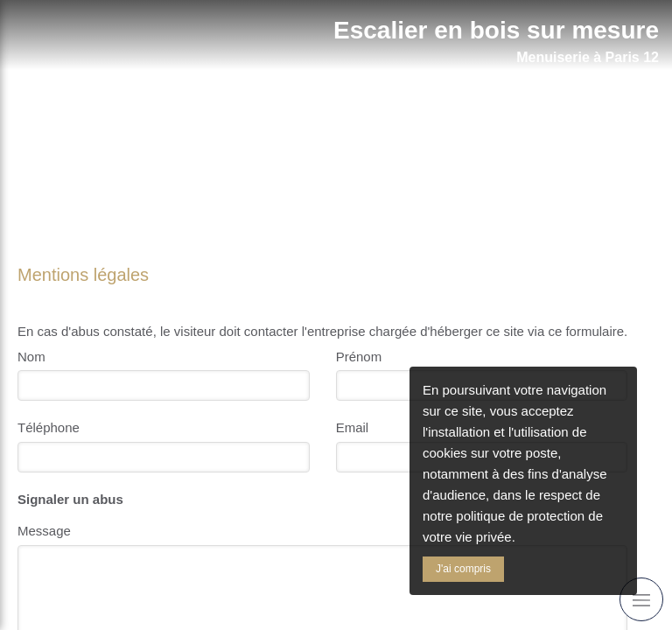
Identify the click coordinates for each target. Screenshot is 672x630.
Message (44, 531)
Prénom (359, 357)
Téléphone (49, 427)
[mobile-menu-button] (641, 599)
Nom (31, 357)
